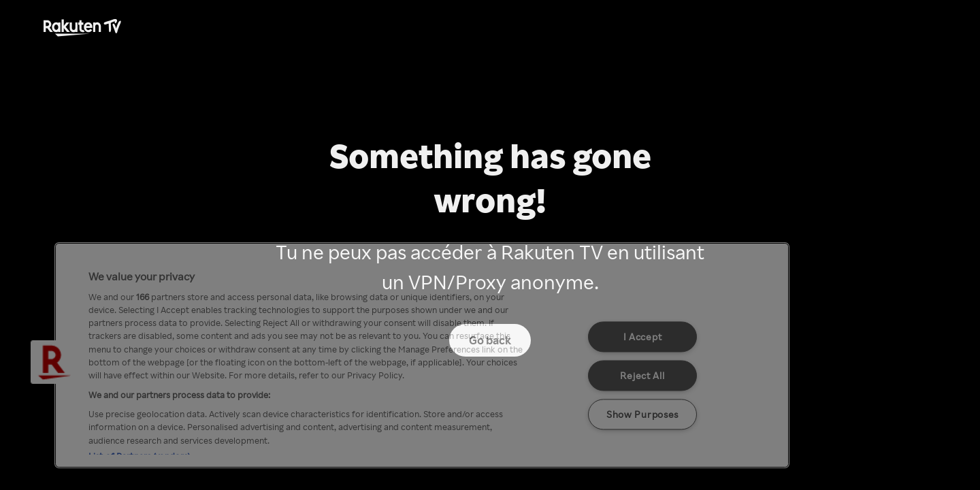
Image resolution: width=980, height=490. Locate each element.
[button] (52, 362)
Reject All (642, 375)
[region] (422, 355)
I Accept (643, 336)
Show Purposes (642, 414)
